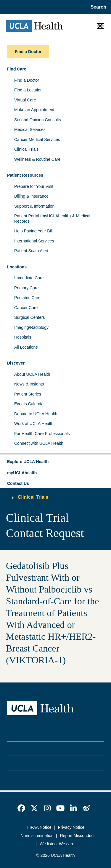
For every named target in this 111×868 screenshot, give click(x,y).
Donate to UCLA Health (36, 414)
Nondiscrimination (37, 836)
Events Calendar (30, 404)
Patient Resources (25, 175)
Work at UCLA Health (34, 424)
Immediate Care (29, 278)
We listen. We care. (58, 844)
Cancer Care (26, 308)
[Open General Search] (97, 7)
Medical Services (30, 129)
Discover (16, 363)
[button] (55, 462)
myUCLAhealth (22, 473)
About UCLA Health (32, 374)
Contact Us (18, 483)
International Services (34, 241)
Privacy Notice (71, 827)
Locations (17, 267)
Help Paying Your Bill (33, 231)
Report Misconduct (77, 836)
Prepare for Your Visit (34, 186)
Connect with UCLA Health (39, 443)
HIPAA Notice (39, 827)
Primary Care (26, 288)
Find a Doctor (27, 80)
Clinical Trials (26, 149)
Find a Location (28, 90)
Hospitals (23, 337)
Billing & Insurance (31, 196)
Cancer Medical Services (37, 140)
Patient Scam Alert (31, 251)
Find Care (17, 69)
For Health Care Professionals (42, 434)
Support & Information (34, 206)
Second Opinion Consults (38, 120)
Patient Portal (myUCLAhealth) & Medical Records (52, 219)
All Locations (26, 347)
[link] (21, 808)
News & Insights (29, 384)
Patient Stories (28, 394)
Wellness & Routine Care (37, 159)
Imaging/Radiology (31, 327)
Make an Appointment (34, 110)
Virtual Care (25, 100)
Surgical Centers (30, 317)
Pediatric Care (27, 298)
